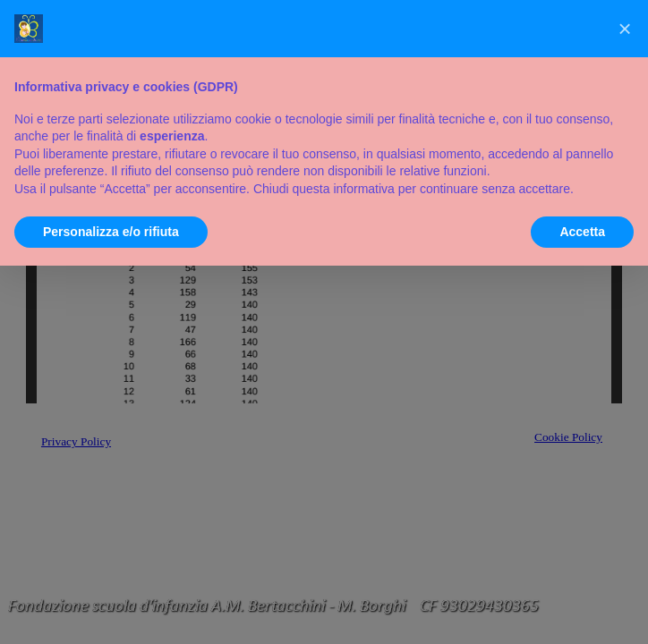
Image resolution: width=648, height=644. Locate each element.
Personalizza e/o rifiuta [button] (111, 232)
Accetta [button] (582, 232)
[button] (625, 29)
